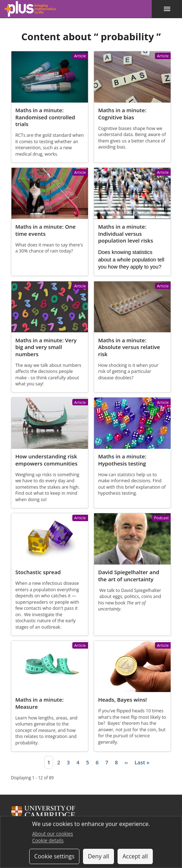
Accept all (135, 856)
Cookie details (48, 840)
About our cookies (53, 834)
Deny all (99, 856)
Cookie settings (54, 856)
